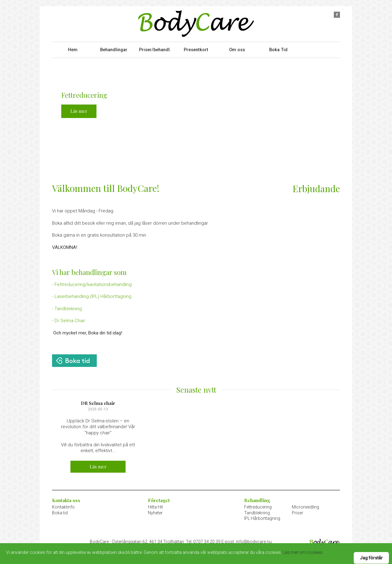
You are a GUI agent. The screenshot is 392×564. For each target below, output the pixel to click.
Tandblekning (257, 511)
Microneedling (305, 505)
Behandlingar (114, 49)
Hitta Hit (155, 505)
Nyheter (155, 511)
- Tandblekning (67, 307)
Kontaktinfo (63, 505)
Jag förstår (371, 558)
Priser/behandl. (155, 49)
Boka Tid (278, 49)
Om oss (237, 49)
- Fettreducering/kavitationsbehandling (92, 283)
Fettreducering (258, 505)
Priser (298, 511)
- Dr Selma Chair (69, 319)
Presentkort (196, 49)
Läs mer (79, 109)
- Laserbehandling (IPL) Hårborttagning (92, 295)
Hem (73, 49)
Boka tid (60, 511)
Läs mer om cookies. (303, 552)
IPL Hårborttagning (262, 516)
